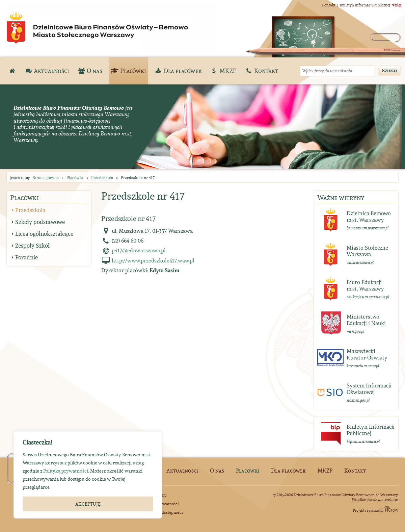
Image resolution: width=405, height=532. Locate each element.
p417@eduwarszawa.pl (139, 250)
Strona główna (46, 178)
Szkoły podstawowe (40, 222)
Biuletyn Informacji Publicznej (371, 5)
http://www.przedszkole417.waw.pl (153, 260)
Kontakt (329, 5)
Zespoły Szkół (32, 246)
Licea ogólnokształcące (44, 234)
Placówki (75, 178)
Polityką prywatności (66, 471)
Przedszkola (102, 178)
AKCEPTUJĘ (88, 504)
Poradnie (26, 257)
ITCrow (391, 509)
